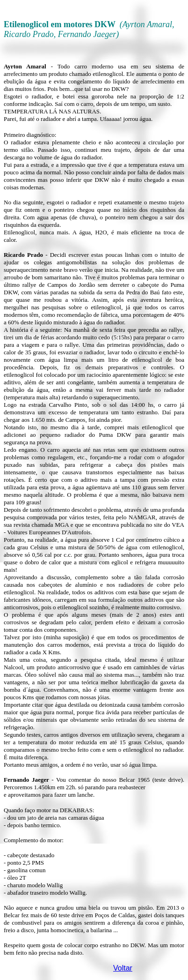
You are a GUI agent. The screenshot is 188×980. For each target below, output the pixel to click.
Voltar (123, 968)
